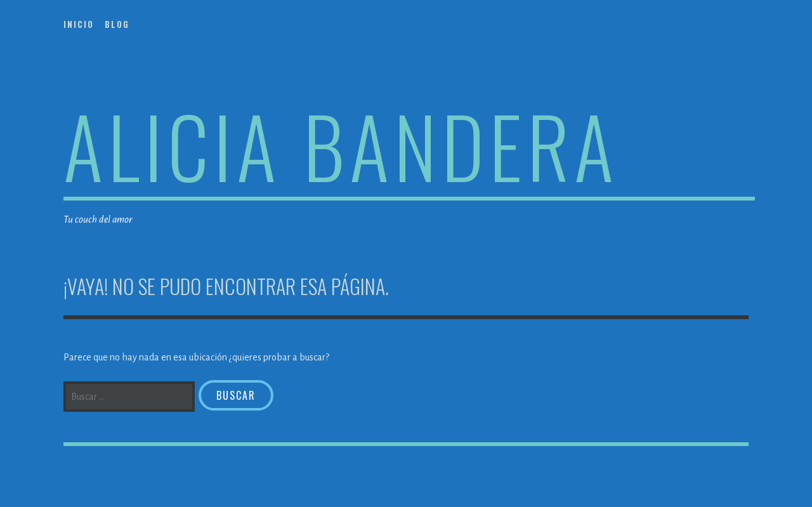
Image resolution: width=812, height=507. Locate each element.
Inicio (79, 24)
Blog (117, 24)
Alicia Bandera (341, 145)
